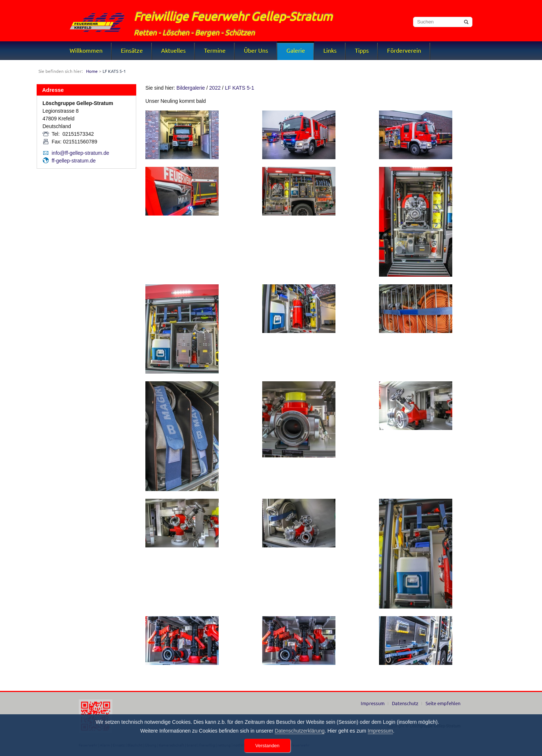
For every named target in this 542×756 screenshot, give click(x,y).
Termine (215, 50)
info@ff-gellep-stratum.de (80, 153)
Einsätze (132, 50)
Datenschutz (405, 703)
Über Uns (256, 50)
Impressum (373, 703)
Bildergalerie (191, 88)
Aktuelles (173, 50)
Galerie (296, 50)
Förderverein (404, 50)
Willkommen (86, 50)
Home (92, 71)
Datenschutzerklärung (300, 731)
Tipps (362, 50)
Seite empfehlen (443, 703)
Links (330, 50)
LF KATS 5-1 (240, 88)
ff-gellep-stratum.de (74, 161)
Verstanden (267, 746)
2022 (215, 88)
